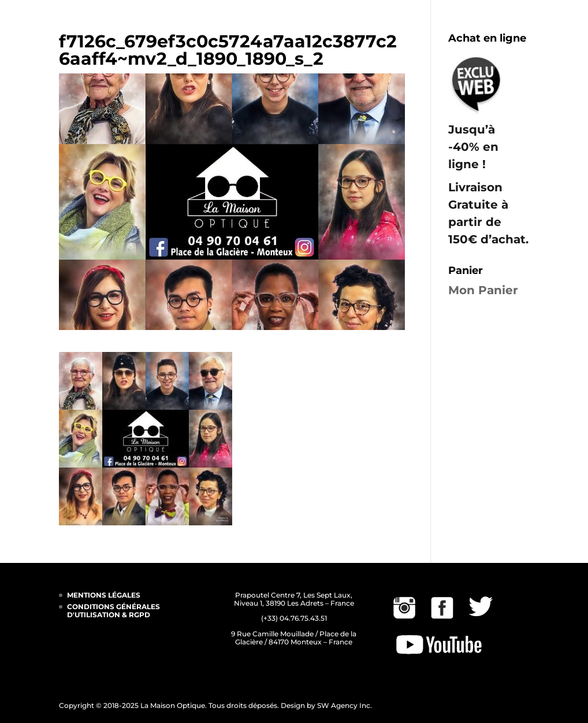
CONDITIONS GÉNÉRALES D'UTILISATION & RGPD (113, 611)
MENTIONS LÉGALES (104, 595)
